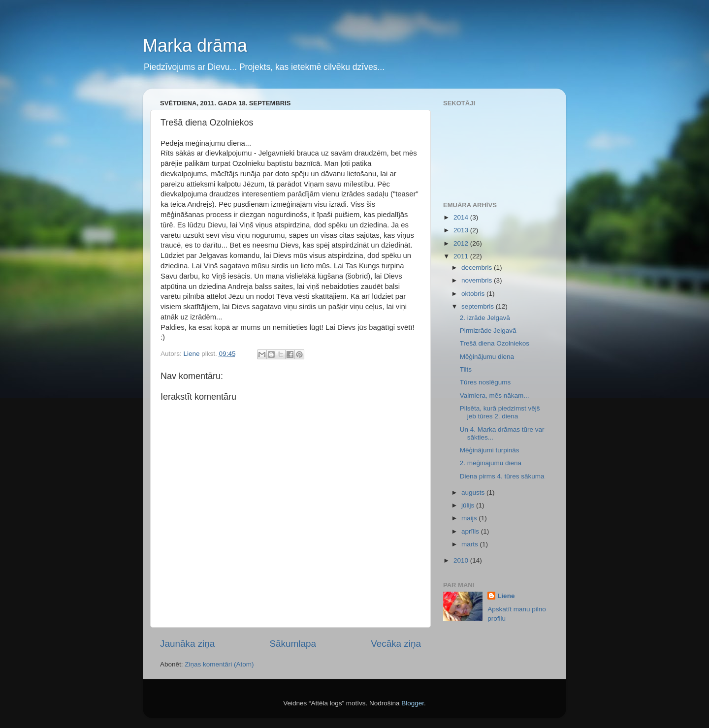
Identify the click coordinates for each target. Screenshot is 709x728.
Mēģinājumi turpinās (490, 450)
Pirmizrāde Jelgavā (488, 331)
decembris (478, 268)
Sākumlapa (293, 644)
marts (471, 544)
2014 (462, 217)
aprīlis (471, 531)
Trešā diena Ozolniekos (495, 343)
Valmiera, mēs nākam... (495, 396)
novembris (478, 280)
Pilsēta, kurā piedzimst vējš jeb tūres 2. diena (500, 412)
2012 (462, 243)
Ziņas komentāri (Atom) (219, 664)
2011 (462, 256)
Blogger (413, 703)
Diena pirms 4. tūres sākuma (502, 476)
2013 (462, 230)
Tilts (466, 369)
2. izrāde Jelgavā (485, 318)
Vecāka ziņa (396, 644)
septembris (479, 306)
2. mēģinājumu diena (491, 463)
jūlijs (469, 505)
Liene (506, 596)
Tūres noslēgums (485, 382)
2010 (462, 560)
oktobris (474, 294)
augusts (474, 492)
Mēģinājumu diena (487, 357)
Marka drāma (195, 46)
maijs (470, 518)
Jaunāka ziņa (187, 644)
